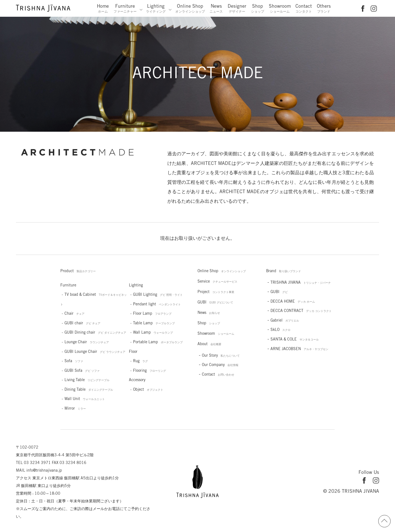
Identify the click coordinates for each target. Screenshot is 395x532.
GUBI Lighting (158, 294)
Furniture (125, 8)
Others (324, 8)
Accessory (137, 380)
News (216, 8)
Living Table (87, 380)
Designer (237, 8)
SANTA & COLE (295, 339)
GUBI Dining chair (95, 332)
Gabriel (285, 320)
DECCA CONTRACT (301, 311)
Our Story (221, 355)
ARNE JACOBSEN (299, 349)
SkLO (280, 330)
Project (216, 292)
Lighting (156, 8)
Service (217, 281)
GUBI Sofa (82, 370)
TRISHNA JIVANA (301, 282)
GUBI (215, 302)
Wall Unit (85, 399)
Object (148, 389)
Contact (304, 8)
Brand (283, 271)
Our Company (220, 365)
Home (103, 8)
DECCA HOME (293, 301)
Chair (74, 313)
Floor (133, 351)
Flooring (149, 370)
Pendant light (157, 304)
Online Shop (190, 8)
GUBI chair (82, 323)
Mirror (75, 408)
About (209, 344)
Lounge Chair (87, 342)
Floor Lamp (152, 313)
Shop (258, 8)
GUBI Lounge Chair (95, 351)
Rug (140, 361)
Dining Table (89, 389)
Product (78, 271)
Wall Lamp (153, 332)
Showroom (280, 8)
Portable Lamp (158, 342)
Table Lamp (154, 323)
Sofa (74, 361)
